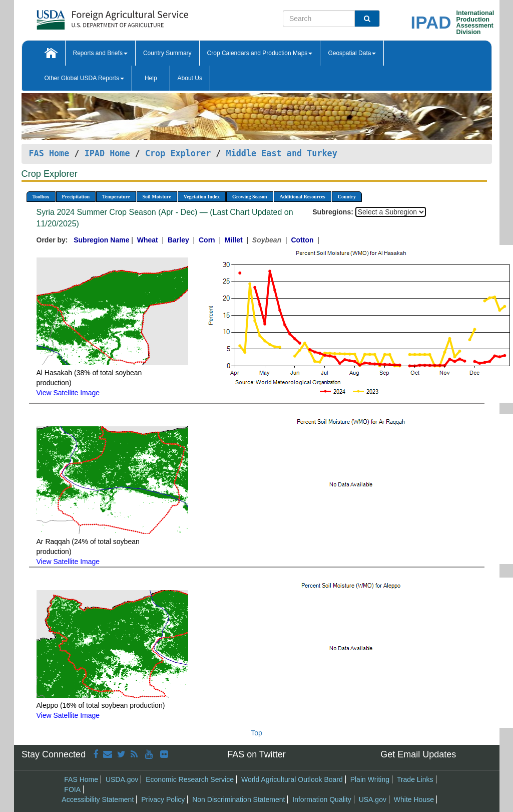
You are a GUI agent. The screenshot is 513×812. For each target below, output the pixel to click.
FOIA (72, 789)
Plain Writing (370, 779)
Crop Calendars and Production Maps (260, 53)
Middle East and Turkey (282, 153)
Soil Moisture (157, 197)
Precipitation (76, 197)
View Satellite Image (68, 393)
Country (347, 197)
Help (151, 78)
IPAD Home (107, 153)
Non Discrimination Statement (238, 799)
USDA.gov (122, 779)
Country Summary (167, 53)
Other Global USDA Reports (84, 78)
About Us (190, 78)
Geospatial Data (352, 53)
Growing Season (250, 197)
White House (414, 799)
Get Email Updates (418, 754)
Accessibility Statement (98, 799)
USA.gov (373, 799)
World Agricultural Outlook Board (292, 779)
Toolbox (41, 197)
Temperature (116, 197)
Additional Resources (303, 197)
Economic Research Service (190, 779)
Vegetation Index (202, 197)
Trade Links (415, 779)
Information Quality (322, 799)
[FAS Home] (87, 16)
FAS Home (49, 153)
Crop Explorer (178, 153)
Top (256, 733)
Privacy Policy (163, 799)
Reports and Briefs (100, 53)
